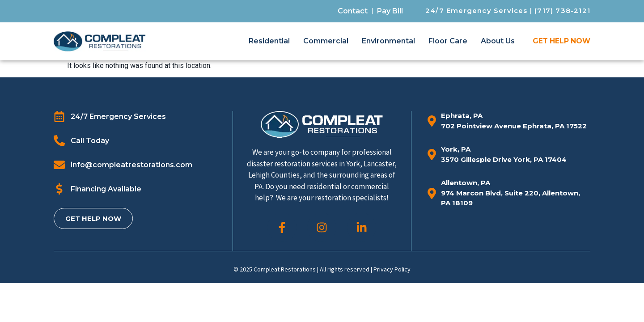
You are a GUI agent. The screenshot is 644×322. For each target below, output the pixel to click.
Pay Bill (390, 11)
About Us (498, 41)
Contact (353, 11)
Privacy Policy (392, 269)
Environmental (388, 41)
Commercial (326, 41)
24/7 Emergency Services (477, 11)
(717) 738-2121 (562, 11)
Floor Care (448, 41)
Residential (269, 41)
